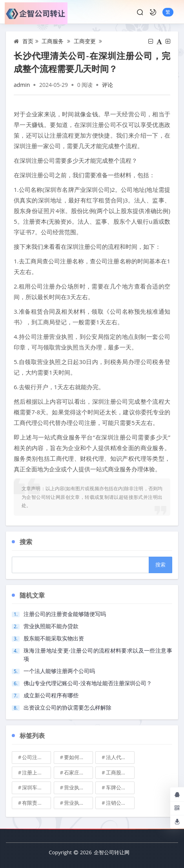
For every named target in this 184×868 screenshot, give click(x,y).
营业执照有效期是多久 (78, 803)
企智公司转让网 (112, 852)
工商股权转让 (120, 772)
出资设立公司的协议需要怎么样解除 (67, 707)
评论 (107, 85)
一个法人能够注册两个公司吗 (59, 671)
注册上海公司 (36, 772)
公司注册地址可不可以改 (36, 757)
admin (22, 85)
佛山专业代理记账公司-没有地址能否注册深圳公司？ (88, 683)
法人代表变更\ (120, 757)
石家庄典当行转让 (78, 772)
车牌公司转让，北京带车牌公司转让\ (120, 787)
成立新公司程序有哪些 (51, 695)
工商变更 (85, 41)
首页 (28, 41)
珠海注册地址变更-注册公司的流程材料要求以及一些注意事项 (98, 655)
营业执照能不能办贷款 (51, 626)
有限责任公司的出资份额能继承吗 (36, 803)
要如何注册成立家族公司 (78, 757)
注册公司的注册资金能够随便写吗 (65, 614)
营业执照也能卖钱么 (78, 787)
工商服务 (53, 41)
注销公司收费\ (120, 803)
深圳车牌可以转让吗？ (36, 787)
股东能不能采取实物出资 (54, 638)
